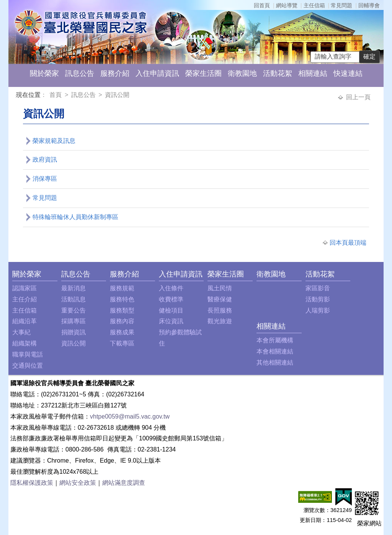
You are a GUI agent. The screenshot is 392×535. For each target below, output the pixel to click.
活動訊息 (73, 299)
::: (17, 96)
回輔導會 (369, 5)
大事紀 (21, 332)
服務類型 (122, 310)
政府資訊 (45, 160)
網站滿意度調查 (124, 483)
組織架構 (24, 343)
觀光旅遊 (220, 321)
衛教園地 (242, 73)
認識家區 (24, 288)
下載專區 (122, 343)
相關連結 (313, 73)
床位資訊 (171, 321)
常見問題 (341, 5)
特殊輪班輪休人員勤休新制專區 (75, 217)
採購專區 (73, 321)
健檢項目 (171, 310)
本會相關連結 (275, 351)
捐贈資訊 (73, 332)
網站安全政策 (78, 483)
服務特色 (122, 299)
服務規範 (122, 288)
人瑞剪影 (318, 310)
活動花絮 (278, 73)
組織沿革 (24, 321)
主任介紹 (24, 299)
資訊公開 (117, 95)
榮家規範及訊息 (54, 141)
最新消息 (73, 288)
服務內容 (122, 321)
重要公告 (73, 310)
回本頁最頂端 (348, 243)
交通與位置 (28, 366)
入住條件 (171, 288)
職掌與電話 (28, 354)
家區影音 (318, 288)
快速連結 (348, 73)
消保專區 (45, 179)
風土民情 (220, 288)
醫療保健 (220, 299)
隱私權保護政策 (32, 483)
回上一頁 (358, 97)
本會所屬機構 (275, 340)
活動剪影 (318, 299)
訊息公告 (80, 73)
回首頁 (262, 5)
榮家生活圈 (203, 73)
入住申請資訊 (157, 73)
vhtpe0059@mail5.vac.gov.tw (130, 416)
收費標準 (171, 299)
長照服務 (220, 310)
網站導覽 (287, 5)
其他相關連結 (275, 362)
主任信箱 (314, 5)
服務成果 (122, 332)
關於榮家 (44, 73)
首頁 (56, 95)
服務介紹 (115, 73)
